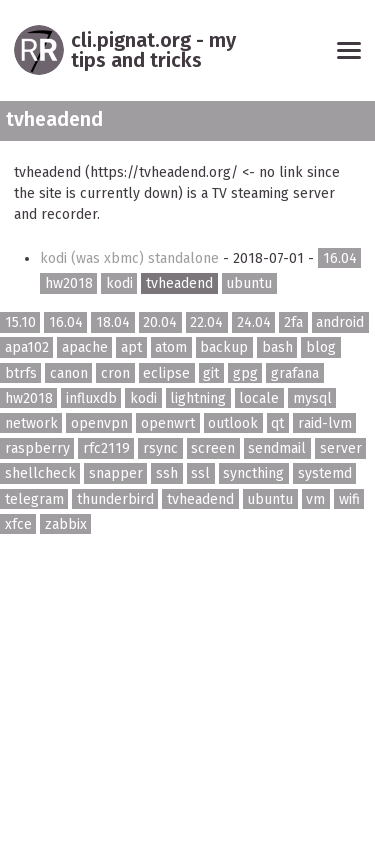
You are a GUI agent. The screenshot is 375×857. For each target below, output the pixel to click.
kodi (119, 283)
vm (315, 498)
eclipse (166, 372)
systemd (325, 473)
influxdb (91, 398)
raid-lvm (325, 423)
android (340, 322)
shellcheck (40, 473)
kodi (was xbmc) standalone (131, 258)
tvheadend (179, 283)
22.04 (206, 322)
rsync (160, 448)
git (211, 372)
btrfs (21, 372)
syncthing (253, 473)
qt (277, 423)
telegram (34, 498)
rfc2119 (106, 448)
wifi (349, 498)
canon (69, 372)
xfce (18, 523)
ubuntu (249, 283)
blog (321, 347)
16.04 (340, 258)
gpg (245, 372)
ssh (167, 473)
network (31, 423)
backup (224, 347)
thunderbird (115, 498)
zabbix (66, 523)
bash (277, 347)
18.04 (113, 322)
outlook (233, 423)
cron (115, 372)
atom (171, 347)
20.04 (160, 322)
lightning (198, 398)
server (341, 448)
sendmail (277, 448)
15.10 (20, 322)
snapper (116, 473)
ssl (200, 473)
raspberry (37, 448)
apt (131, 347)
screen (213, 448)
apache (85, 347)
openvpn (99, 423)
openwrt (168, 423)
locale (259, 398)
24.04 (254, 322)
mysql (312, 398)
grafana (295, 372)
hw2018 (69, 283)
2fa (293, 322)
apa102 (27, 347)
